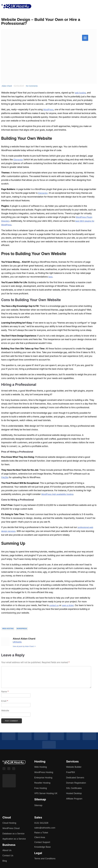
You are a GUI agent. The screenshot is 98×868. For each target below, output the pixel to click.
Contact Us (8, 856)
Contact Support (42, 842)
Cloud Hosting (9, 823)
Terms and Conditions (45, 859)
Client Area (40, 837)
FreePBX (71, 772)
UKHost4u (17, 642)
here (50, 277)
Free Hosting (41, 788)
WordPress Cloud (11, 828)
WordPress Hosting (44, 772)
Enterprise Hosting (43, 778)
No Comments (32, 86)
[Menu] (85, 38)
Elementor (18, 160)
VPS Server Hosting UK (46, 793)
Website (5, 711)
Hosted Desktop (74, 793)
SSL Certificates (74, 788)
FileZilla (5, 477)
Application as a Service (14, 839)
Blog (5, 861)
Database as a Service (13, 834)
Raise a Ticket (41, 833)
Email (5, 701)
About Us (7, 850)
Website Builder (74, 767)
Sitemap (38, 805)
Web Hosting (8, 629)
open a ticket (68, 605)
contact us (54, 605)
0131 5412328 (41, 823)
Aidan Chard (7, 86)
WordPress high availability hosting (57, 494)
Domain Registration (76, 783)
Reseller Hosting (42, 783)
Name (5, 692)
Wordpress (22, 629)
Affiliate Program (74, 799)
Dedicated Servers (75, 778)
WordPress (48, 110)
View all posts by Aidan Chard (24, 646)
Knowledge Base (42, 847)
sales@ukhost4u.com (45, 828)
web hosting (80, 93)
